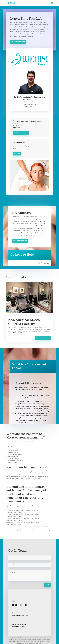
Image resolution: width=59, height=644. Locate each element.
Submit (47, 585)
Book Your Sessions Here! (18, 42)
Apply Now (17, 154)
